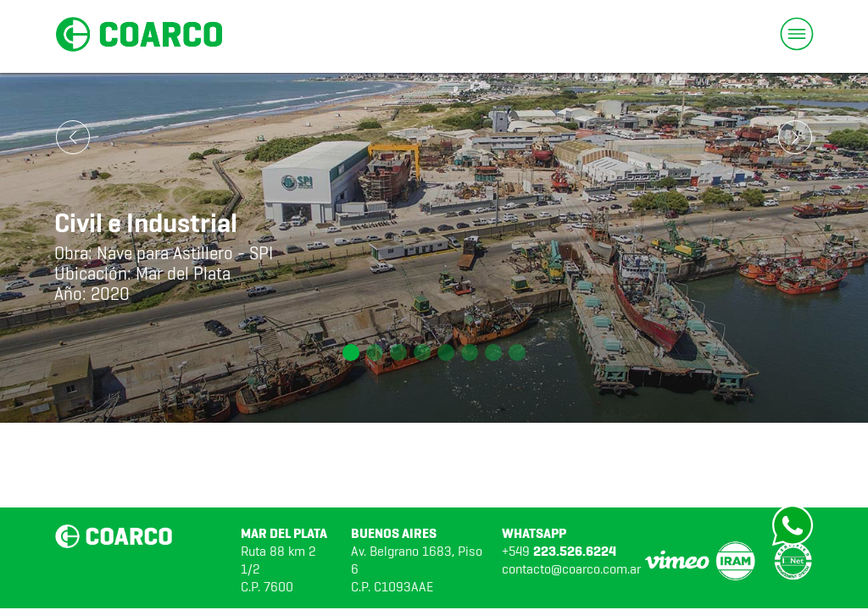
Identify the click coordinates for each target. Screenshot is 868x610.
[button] (351, 352)
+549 (559, 551)
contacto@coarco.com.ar (571, 569)
